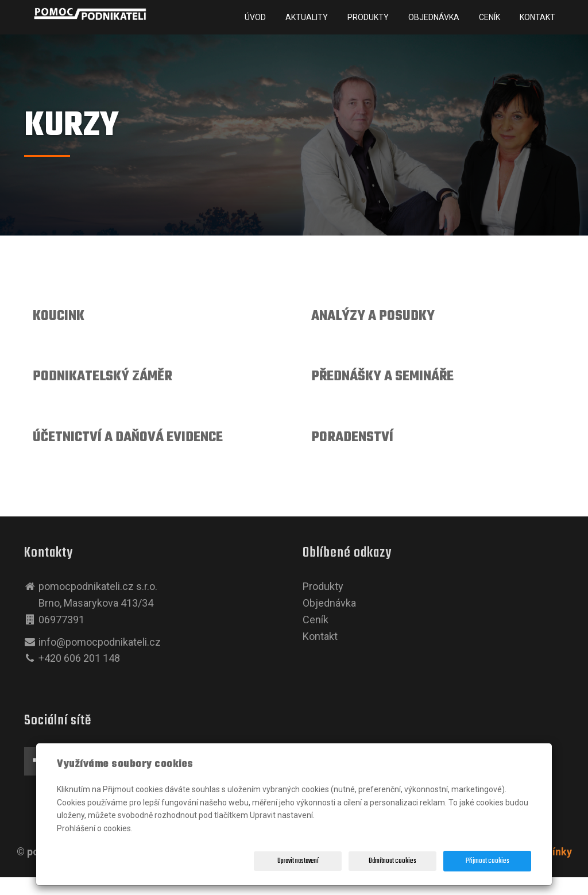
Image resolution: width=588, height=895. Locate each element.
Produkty (368, 17)
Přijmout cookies (488, 861)
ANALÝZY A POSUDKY (373, 316)
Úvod (255, 17)
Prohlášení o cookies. (95, 828)
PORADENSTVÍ (352, 437)
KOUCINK (59, 316)
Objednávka (434, 17)
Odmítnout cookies (392, 861)
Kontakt (537, 17)
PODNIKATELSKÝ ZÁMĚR (102, 377)
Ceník (490, 17)
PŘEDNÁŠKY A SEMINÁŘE (382, 377)
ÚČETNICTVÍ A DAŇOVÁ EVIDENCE (128, 437)
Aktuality (307, 17)
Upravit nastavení (298, 861)
